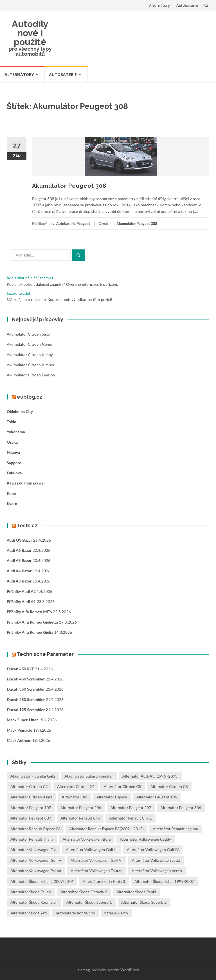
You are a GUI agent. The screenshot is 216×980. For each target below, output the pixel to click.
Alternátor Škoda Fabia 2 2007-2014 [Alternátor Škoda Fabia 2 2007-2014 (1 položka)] (42, 881)
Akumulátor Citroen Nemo (30, 344)
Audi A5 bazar (19, 560)
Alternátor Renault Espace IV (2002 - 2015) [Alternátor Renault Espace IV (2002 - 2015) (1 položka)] (106, 829)
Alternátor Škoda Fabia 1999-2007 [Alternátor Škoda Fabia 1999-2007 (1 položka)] (164, 881)
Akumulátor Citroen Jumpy (30, 355)
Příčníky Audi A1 (21, 601)
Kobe (11, 493)
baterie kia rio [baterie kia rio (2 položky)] (116, 913)
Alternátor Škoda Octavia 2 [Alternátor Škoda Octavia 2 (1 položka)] (84, 892)
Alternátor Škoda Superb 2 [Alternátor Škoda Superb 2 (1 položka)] (144, 902)
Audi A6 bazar (19, 550)
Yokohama (16, 432)
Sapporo (14, 463)
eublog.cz (30, 397)
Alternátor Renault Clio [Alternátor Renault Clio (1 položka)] (80, 818)
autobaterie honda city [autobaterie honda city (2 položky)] (75, 913)
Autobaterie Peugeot (73, 224)
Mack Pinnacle (20, 730)
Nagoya (13, 452)
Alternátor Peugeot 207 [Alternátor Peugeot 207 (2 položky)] (131, 808)
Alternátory (159, 5)
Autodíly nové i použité (30, 33)
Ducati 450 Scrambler (26, 679)
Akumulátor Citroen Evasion (31, 375)
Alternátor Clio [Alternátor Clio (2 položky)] (74, 797)
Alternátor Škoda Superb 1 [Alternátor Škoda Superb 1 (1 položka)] (89, 902)
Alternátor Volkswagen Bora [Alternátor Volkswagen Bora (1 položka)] (87, 839)
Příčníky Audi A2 (21, 591)
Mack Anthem (19, 740)
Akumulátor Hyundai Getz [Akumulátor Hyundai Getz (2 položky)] (33, 776)
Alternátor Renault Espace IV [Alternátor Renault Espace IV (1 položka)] (35, 829)
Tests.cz (27, 525)
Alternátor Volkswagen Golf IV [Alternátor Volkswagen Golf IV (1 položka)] (153, 850)
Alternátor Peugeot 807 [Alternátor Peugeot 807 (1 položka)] (31, 818)
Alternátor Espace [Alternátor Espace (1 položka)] (112, 797)
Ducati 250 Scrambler (26, 699)
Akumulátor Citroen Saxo (28, 334)
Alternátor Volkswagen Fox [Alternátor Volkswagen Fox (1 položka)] (33, 850)
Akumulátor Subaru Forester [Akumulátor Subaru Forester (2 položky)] (89, 776)
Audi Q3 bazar (19, 540)
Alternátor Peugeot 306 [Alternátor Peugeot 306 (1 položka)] (181, 808)
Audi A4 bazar (19, 571)
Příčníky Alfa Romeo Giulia (30, 632)
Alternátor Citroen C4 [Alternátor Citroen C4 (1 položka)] (76, 786)
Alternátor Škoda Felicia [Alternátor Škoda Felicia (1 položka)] (31, 892)
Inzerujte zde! (18, 293)
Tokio (12, 422)
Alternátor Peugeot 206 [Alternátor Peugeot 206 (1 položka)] (81, 808)
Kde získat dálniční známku (30, 278)
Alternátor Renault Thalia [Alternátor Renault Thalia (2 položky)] (32, 839)
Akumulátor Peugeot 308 (69, 186)
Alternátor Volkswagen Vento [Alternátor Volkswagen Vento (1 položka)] (157, 871)
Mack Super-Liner (22, 720)
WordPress (130, 970)
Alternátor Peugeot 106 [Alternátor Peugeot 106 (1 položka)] (157, 797)
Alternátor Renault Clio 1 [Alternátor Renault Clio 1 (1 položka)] (130, 818)
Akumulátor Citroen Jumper (31, 365)
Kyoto (12, 504)
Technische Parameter (45, 654)
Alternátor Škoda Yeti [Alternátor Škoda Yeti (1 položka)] (29, 913)
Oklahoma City (20, 411)
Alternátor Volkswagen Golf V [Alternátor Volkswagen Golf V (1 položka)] (36, 860)
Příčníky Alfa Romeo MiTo (29, 612)
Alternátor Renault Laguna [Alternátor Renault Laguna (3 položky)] (175, 829)
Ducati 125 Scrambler (26, 710)
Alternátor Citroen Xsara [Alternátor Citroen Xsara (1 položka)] (31, 797)
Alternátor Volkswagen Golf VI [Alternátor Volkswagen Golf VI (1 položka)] (97, 860)
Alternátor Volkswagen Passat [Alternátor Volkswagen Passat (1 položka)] (36, 871)
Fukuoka (14, 473)
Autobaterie (187, 5)
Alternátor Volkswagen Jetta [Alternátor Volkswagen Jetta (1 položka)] (156, 860)
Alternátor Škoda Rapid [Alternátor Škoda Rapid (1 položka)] (136, 892)
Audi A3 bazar (19, 581)
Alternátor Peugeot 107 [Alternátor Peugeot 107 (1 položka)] (31, 808)
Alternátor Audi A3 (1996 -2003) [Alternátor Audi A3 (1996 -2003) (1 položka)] (150, 776)
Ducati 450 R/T (20, 669)
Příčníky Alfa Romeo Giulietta (32, 622)
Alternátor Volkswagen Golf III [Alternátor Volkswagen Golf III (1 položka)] (92, 850)
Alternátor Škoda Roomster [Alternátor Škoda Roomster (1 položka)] (34, 902)
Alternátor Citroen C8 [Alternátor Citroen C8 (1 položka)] (169, 786)
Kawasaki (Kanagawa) (26, 483)
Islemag (83, 970)
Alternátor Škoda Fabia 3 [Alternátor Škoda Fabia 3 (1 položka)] (104, 881)
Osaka (12, 442)
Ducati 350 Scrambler (26, 689)
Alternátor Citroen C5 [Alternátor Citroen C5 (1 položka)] (122, 786)
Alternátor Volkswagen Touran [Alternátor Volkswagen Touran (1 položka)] (97, 871)
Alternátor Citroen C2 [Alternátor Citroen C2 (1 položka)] (29, 786)
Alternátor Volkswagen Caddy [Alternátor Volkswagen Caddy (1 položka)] (146, 839)
